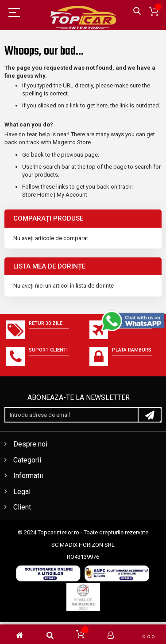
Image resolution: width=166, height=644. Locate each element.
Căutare (137, 11)
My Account (72, 195)
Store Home (37, 195)
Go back (33, 155)
